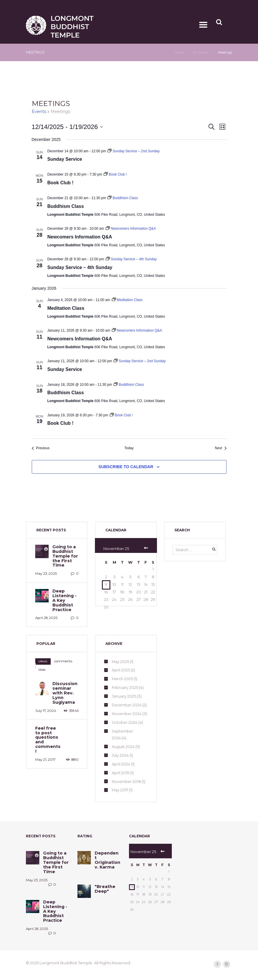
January (124, 691)
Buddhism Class (66, 206)
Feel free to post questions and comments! (48, 720)
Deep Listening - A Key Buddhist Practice (64, 597)
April (121, 665)
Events (39, 112)
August (123, 755)
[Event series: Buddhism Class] (123, 198)
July (120, 764)
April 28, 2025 (46, 613)
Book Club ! (61, 183)
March (123, 674)
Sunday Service (65, 159)
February (125, 682)
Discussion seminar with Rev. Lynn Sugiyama (64, 678)
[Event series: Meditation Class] (127, 300)
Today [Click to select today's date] (129, 448)
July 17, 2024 (45, 694)
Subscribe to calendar (126, 467)
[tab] (41, 656)
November (127, 790)
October (125, 731)
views (41, 656)
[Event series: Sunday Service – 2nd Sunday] (134, 151)
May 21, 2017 (45, 736)
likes (72, 656)
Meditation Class (66, 308)
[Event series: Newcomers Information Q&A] (131, 229)
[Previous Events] (41, 448)
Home (179, 53)
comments (57, 656)
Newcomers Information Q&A (80, 237)
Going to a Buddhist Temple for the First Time (64, 555)
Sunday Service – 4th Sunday (80, 267)
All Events (200, 53)
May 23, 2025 (45, 571)
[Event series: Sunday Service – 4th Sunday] (131, 259)
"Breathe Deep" (104, 893)
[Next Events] (221, 448)
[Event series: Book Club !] (115, 175)
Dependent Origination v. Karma (107, 866)
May (121, 656)
